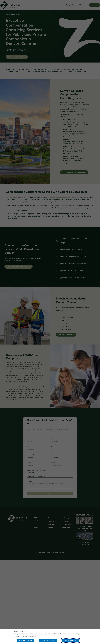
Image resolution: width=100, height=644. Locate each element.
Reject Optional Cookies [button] (48, 640)
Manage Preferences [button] (71, 641)
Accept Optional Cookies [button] (25, 641)
